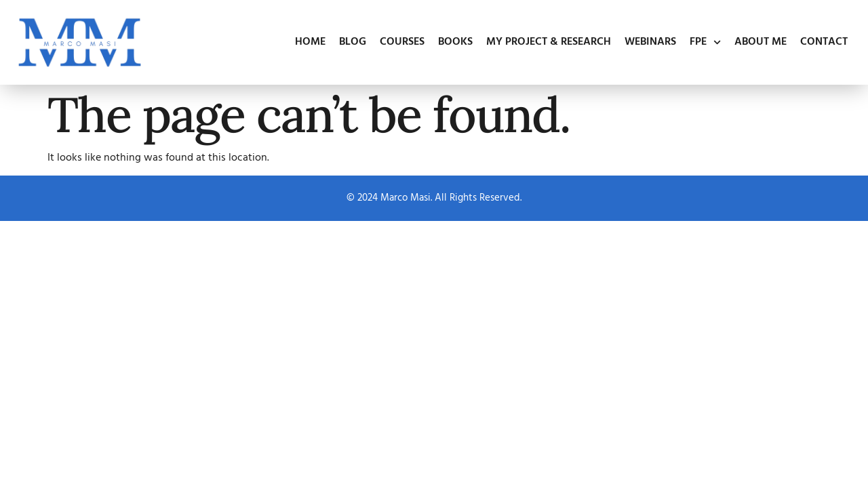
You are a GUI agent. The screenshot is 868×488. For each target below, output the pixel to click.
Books (455, 42)
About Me (761, 42)
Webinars (650, 42)
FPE (705, 42)
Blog (353, 42)
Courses (402, 42)
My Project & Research (549, 42)
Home (310, 42)
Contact (824, 42)
